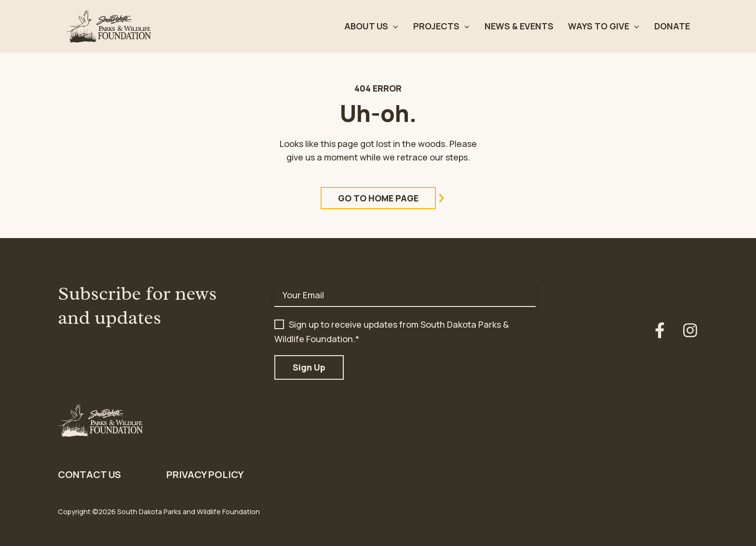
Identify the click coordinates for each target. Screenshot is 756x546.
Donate (672, 26)
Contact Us (89, 474)
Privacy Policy (205, 474)
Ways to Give (599, 26)
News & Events (519, 26)
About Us (366, 26)
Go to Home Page (387, 198)
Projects (436, 26)
